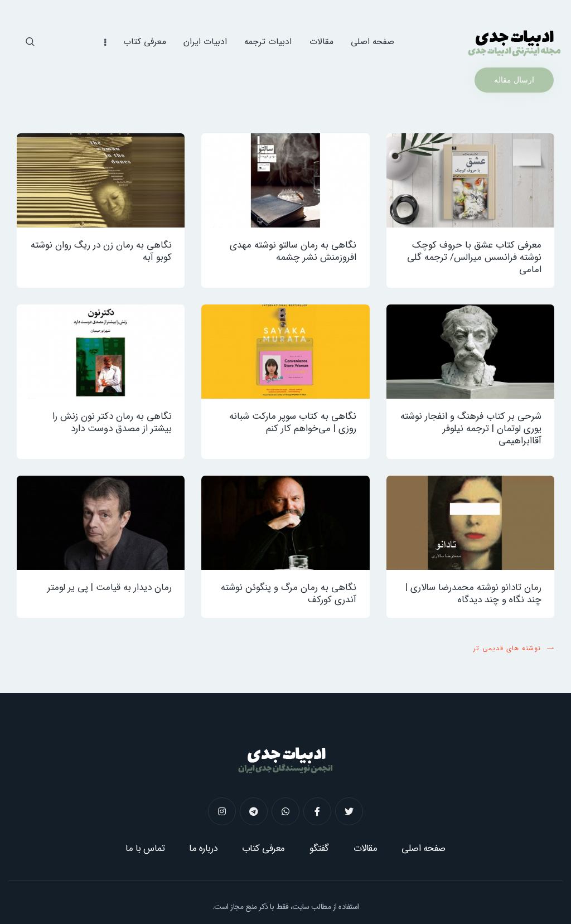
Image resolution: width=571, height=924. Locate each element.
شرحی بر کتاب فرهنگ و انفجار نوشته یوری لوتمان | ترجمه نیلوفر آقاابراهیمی (471, 429)
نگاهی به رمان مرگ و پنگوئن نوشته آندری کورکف (289, 594)
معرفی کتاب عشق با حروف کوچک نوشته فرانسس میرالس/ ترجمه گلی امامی (474, 258)
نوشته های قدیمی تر (507, 648)
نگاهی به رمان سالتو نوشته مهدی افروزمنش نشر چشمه (293, 251)
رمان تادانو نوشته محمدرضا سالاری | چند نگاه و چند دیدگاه (473, 594)
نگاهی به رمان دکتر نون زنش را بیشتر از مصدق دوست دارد (112, 423)
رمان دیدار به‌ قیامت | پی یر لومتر (110, 588)
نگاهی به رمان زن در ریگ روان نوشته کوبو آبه (101, 251)
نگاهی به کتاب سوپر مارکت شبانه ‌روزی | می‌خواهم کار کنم (293, 423)
